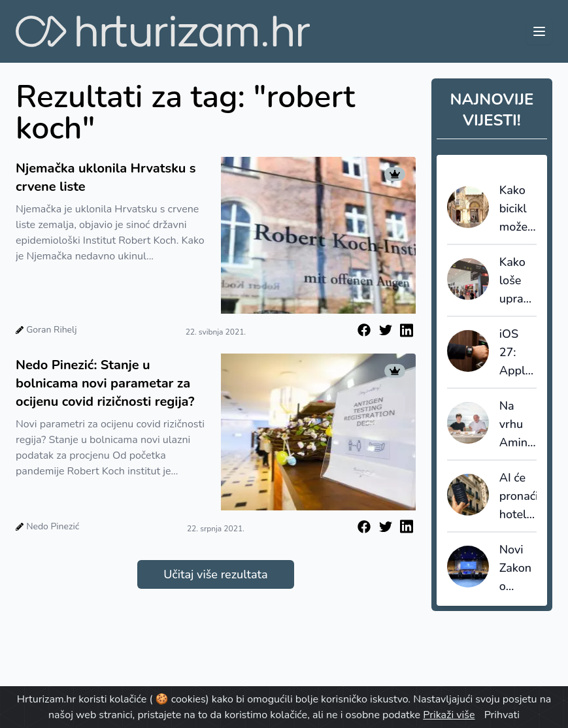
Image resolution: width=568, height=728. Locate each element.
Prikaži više (449, 715)
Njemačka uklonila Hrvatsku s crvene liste (106, 177)
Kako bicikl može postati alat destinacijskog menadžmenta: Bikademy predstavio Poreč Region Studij (518, 209)
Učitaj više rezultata (215, 574)
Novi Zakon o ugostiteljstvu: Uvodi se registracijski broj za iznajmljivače (518, 569)
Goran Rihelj (51, 330)
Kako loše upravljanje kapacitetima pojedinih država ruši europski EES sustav (518, 281)
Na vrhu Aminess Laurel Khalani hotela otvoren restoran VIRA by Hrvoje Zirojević (518, 425)
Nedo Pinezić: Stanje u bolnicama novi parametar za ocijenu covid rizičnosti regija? (105, 383)
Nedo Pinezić (53, 526)
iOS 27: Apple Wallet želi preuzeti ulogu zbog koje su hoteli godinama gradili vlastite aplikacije (518, 353)
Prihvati (502, 715)
